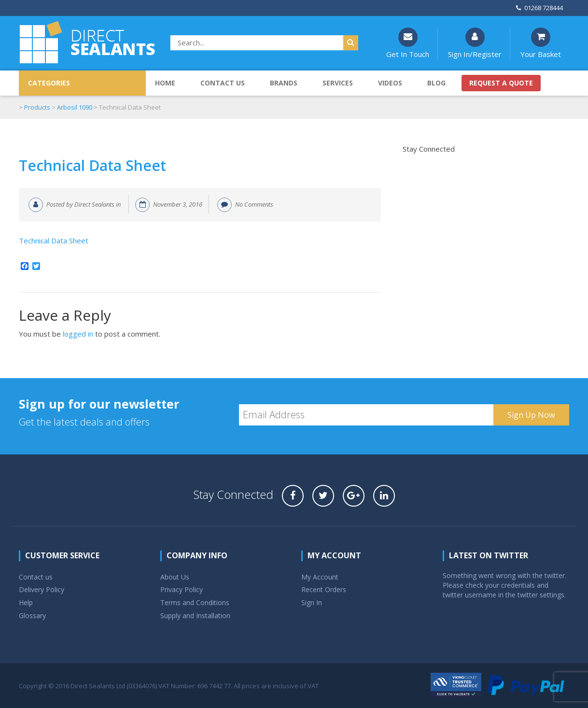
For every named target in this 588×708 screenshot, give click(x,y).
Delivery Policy (42, 589)
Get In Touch (408, 43)
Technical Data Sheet (92, 165)
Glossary (32, 616)
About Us (175, 577)
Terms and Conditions (195, 602)
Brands (284, 83)
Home (165, 83)
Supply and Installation (195, 616)
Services (338, 83)
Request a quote (501, 83)
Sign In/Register (475, 43)
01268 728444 (539, 8)
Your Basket (541, 43)
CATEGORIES (49, 83)
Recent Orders (324, 589)
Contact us (223, 83)
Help (26, 602)
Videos (390, 83)
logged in (78, 334)
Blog (436, 83)
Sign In (312, 602)
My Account (320, 577)
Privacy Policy (182, 589)
